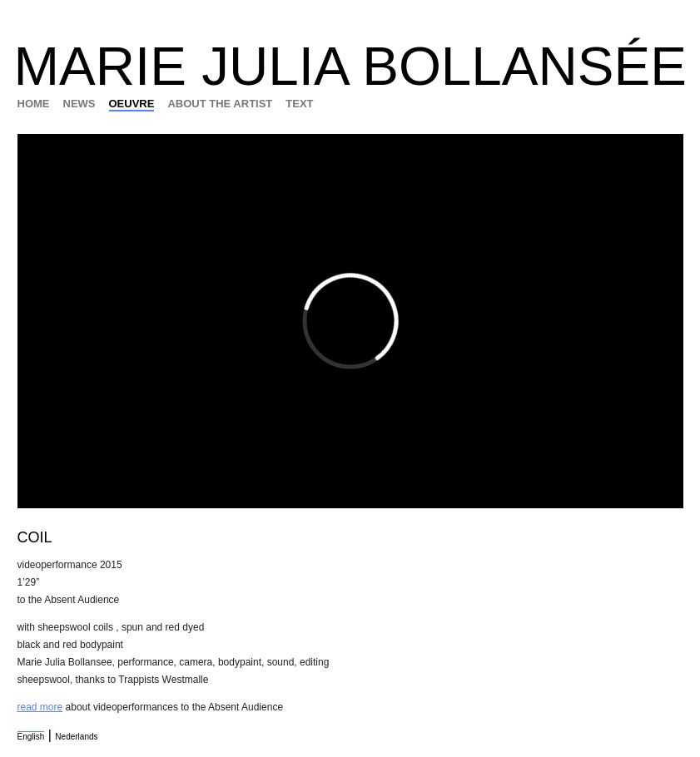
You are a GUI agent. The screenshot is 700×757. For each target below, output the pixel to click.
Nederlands (76, 737)
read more (40, 707)
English (31, 737)
